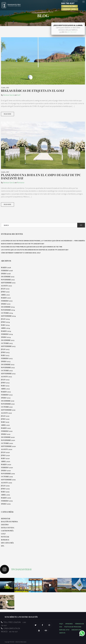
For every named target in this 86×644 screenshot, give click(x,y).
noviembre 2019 (8, 474)
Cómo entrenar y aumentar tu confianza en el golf (21, 253)
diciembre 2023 (8, 340)
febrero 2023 (7, 358)
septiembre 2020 (8, 446)
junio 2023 (5, 352)
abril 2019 (5, 495)
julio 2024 (5, 319)
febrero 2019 (7, 501)
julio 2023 (5, 349)
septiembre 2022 (8, 374)
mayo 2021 (5, 422)
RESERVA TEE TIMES (69, 6)
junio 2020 (5, 455)
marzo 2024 (6, 331)
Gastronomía (7, 531)
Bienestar (6, 519)
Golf (19, 95)
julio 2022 (5, 380)
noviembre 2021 (8, 404)
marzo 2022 (6, 392)
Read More (8, 114)
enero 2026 (6, 274)
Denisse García (9, 95)
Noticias (5, 537)
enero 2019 (6, 504)
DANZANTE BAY (76, 630)
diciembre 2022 (8, 364)
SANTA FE (62, 633)
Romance (21, 182)
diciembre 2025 (8, 277)
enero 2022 (6, 398)
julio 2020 (5, 452)
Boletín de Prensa (9, 522)
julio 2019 (5, 486)
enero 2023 (6, 361)
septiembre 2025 (8, 283)
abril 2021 (5, 425)
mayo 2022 (5, 386)
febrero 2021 (7, 431)
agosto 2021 (6, 413)
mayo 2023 (5, 355)
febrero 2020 (7, 468)
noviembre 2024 (8, 310)
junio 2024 (5, 322)
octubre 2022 (7, 371)
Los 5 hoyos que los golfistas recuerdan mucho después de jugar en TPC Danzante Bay (35, 250)
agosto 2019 (6, 483)
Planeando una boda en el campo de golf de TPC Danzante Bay (41, 176)
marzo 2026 (6, 268)
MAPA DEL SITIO (64, 630)
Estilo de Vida (8, 528)
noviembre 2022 (8, 368)
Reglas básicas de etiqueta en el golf (33, 91)
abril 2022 (5, 389)
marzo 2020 (6, 464)
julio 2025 (5, 289)
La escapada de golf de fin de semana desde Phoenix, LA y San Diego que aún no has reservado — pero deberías (43, 241)
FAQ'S (61, 624)
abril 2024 (5, 328)
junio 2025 (5, 292)
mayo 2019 (5, 492)
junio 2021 (5, 419)
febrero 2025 (7, 301)
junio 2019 (5, 489)
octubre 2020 (7, 443)
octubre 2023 (7, 343)
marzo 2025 (6, 298)
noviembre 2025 (8, 280)
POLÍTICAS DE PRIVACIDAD (73, 627)
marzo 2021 (6, 428)
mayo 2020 (5, 458)
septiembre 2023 (8, 346)
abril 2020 (6, 461)
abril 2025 (5, 295)
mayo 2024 (5, 325)
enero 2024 (6, 337)
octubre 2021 (7, 407)
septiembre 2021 (8, 410)
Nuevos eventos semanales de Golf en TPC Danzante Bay (23, 244)
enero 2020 (6, 471)
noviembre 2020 (8, 440)
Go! (81, 225)
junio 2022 (5, 383)
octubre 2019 (7, 477)
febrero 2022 (7, 395)
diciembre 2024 (8, 307)
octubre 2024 (7, 313)
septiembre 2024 (8, 316)
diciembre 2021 (8, 401)
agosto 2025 (6, 286)
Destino (5, 525)
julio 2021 (5, 416)
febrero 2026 (7, 271)
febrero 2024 (7, 334)
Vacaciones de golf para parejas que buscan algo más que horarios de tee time (32, 247)
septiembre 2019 (8, 480)
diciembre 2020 (8, 437)
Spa (3, 546)
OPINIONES (69, 624)
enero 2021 (6, 434)
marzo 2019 (6, 498)
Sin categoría (7, 543)
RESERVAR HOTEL (70, 9)
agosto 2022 (6, 377)
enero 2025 (6, 304)
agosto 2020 (7, 449)
